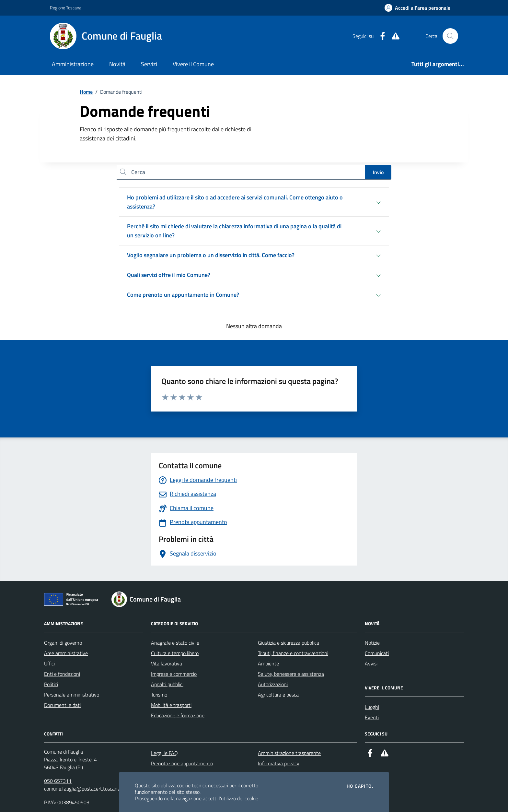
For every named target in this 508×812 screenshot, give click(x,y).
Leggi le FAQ (164, 753)
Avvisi (371, 663)
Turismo (159, 695)
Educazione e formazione (178, 715)
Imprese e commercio (174, 674)
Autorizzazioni (273, 684)
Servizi (149, 64)
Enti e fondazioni (62, 674)
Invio (378, 172)
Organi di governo (63, 643)
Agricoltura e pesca (278, 695)
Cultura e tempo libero (175, 653)
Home (86, 92)
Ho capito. (360, 786)
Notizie (372, 643)
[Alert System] (393, 36)
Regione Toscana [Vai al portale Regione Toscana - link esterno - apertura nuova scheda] (66, 8)
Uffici (49, 663)
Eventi (372, 717)
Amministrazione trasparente (289, 753)
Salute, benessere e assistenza (291, 674)
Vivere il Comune (193, 64)
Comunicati (377, 653)
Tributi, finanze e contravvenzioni (293, 653)
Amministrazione (73, 64)
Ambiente (268, 663)
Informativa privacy (279, 763)
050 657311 (58, 781)
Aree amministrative (66, 653)
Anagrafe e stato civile (175, 643)
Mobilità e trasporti (171, 705)
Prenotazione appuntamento (182, 763)
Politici (51, 684)
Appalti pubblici (167, 684)
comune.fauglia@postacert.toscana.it (84, 789)
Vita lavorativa (167, 663)
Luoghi (372, 707)
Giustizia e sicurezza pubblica (289, 643)
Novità (117, 64)
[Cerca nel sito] (450, 36)
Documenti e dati (62, 705)
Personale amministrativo (72, 695)
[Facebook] (380, 36)
